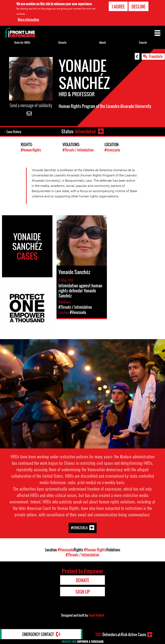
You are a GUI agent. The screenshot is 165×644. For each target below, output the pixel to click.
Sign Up (83, 592)
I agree (118, 6)
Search (143, 42)
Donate (62, 42)
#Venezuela (112, 150)
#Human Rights (31, 150)
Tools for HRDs (22, 42)
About (103, 42)
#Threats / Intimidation (78, 150)
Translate (156, 56)
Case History (14, 132)
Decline (138, 6)
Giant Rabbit (96, 615)
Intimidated (85, 131)
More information (28, 20)
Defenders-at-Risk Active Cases (121, 635)
